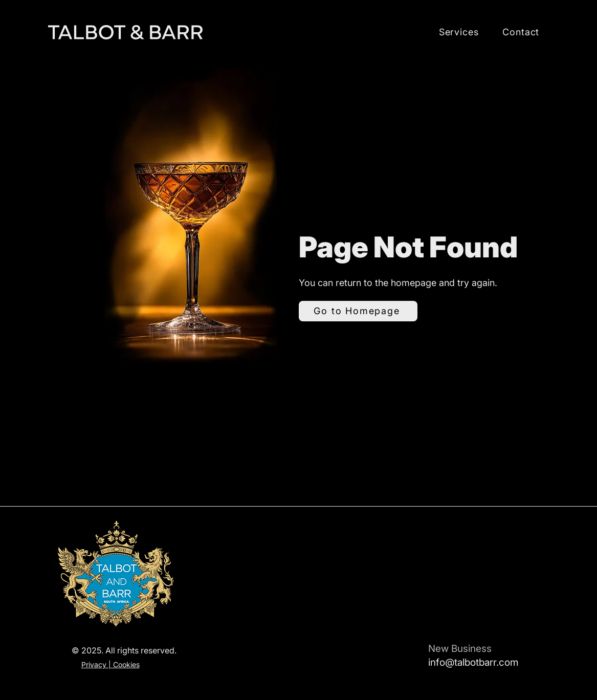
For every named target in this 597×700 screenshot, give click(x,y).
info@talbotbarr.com (473, 662)
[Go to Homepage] (358, 311)
